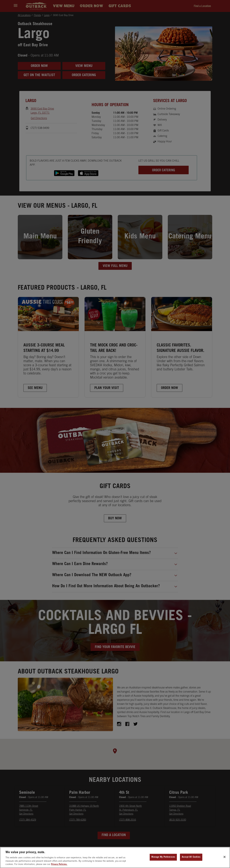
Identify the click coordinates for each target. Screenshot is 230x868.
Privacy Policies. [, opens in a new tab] (59, 865)
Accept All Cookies (191, 857)
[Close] (225, 857)
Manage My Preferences (163, 857)
